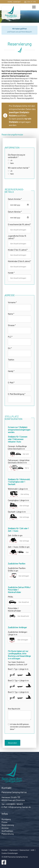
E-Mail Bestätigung (17, 394)
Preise (4, 822)
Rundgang (6, 819)
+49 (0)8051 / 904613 (14, 804)
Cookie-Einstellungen (10, 853)
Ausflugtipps (7, 831)
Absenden (12, 743)
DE (25, 2)
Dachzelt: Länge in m (17, 512)
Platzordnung (8, 834)
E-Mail (11, 383)
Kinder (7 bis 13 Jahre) (18, 250)
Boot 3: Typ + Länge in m (18, 692)
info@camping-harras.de (20, 807)
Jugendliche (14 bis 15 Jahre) (17, 237)
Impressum (14, 850)
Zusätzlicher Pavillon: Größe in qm (17, 569)
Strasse (12, 325)
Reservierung (8, 825)
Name (11, 314)
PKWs (10, 597)
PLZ (10, 337)
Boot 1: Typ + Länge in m (18, 669)
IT (32, 2)
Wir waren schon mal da (19, 168)
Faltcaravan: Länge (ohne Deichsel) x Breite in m (19, 461)
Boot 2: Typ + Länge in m (18, 680)
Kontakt (17, 2)
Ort (10, 348)
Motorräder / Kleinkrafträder (14, 609)
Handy (11, 371)
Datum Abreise (15, 212)
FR (35, 2)
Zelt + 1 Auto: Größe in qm (19, 547)
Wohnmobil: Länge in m (18, 489)
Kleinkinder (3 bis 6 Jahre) (19, 261)
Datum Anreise (15, 199)
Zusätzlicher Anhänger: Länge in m (18, 633)
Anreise (5, 828)
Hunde (11, 273)
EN (29, 2)
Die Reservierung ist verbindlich (17, 156)
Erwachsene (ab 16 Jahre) (19, 224)
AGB (33, 850)
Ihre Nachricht (14, 709)
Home (10, 2)
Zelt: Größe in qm (15, 535)
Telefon (11, 360)
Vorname (12, 302)
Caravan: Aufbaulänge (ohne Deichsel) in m (17, 447)
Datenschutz (24, 850)
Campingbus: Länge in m (18, 500)
